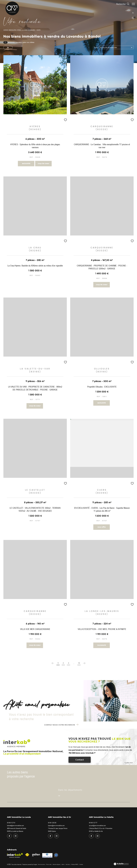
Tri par (96, 47)
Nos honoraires (41, 864)
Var (8, 47)
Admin (63, 864)
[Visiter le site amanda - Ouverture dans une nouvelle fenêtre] (47, 855)
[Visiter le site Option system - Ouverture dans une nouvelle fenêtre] (56, 855)
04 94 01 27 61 (11, 823)
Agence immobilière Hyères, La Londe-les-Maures (19, 30)
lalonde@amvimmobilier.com (15, 826)
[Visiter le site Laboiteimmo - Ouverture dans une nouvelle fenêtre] (121, 864)
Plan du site (49, 864)
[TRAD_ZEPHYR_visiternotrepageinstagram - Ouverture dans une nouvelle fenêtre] (16, 836)
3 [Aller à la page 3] (68, 663)
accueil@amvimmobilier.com (97, 826)
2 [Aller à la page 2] (63, 663)
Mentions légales (57, 864)
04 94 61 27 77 (93, 823)
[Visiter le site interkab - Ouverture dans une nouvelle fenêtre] (15, 855)
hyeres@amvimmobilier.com (56, 826)
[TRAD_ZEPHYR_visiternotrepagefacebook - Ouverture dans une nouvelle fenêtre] (9, 836)
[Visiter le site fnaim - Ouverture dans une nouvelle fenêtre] (27, 855)
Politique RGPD (75, 864)
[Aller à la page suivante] (84, 663)
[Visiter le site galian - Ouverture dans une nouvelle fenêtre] (36, 855)
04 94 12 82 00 (52, 823)
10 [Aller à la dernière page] (79, 663)
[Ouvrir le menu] (133, 4)
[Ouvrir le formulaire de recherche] (122, 4)
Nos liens (68, 864)
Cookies (81, 864)
